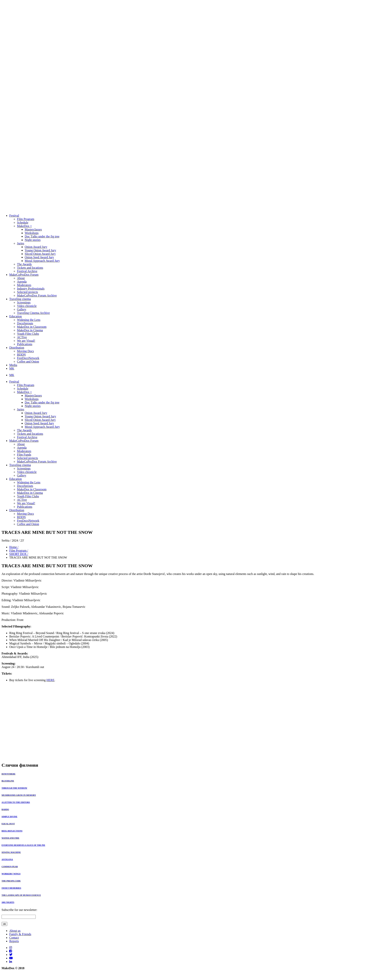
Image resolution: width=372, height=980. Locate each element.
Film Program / (19, 551)
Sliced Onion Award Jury (40, 254)
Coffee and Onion (28, 362)
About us (15, 931)
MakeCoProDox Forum (24, 275)
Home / (14, 547)
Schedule (23, 223)
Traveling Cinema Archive (33, 313)
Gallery (22, 309)
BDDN (21, 355)
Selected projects (27, 292)
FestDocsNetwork (28, 358)
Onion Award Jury (36, 247)
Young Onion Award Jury (40, 250)
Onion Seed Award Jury (39, 257)
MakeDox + (24, 226)
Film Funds (24, 455)
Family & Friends (20, 934)
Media (13, 365)
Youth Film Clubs (28, 334)
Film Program (26, 219)
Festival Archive (27, 271)
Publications (25, 344)
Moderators (24, 285)
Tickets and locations (30, 268)
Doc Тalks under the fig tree (42, 236)
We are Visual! (26, 341)
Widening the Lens (29, 320)
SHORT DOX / (19, 554)
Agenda (22, 282)
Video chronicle (27, 306)
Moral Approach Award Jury (42, 261)
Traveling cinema (20, 299)
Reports (14, 941)
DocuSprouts (25, 323)
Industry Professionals (31, 289)
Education (16, 316)
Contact (14, 938)
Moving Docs (25, 351)
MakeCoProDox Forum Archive (37, 295)
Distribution (17, 348)
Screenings (24, 302)
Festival (14, 216)
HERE (50, 680)
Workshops (32, 233)
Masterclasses (33, 229)
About (21, 278)
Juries (21, 243)
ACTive (22, 337)
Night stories (33, 240)
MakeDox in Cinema (30, 330)
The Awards (24, 264)
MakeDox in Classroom (32, 327)
